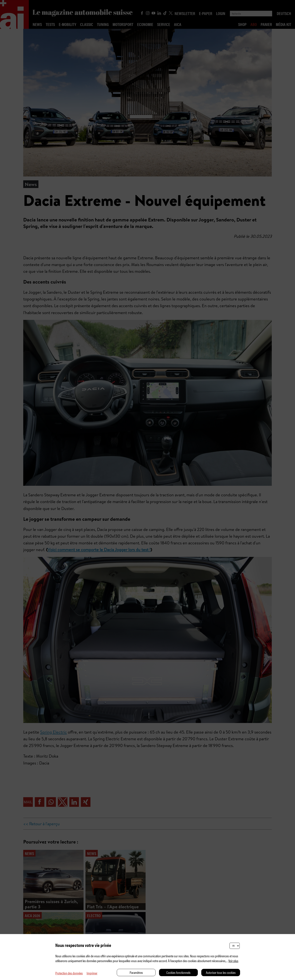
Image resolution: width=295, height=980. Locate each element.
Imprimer (92, 973)
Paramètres (136, 972)
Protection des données (69, 973)
